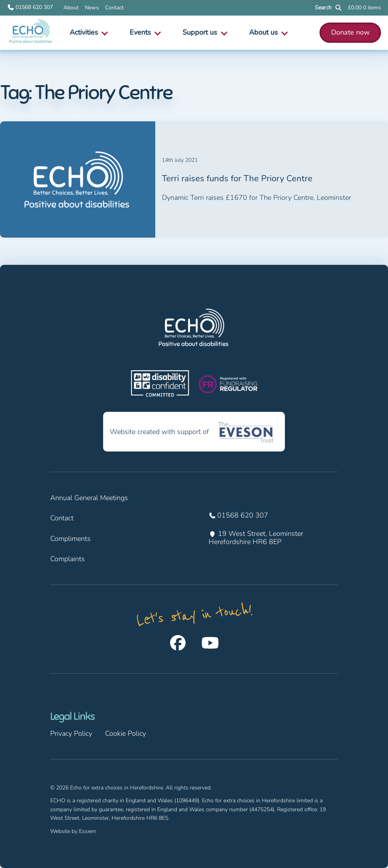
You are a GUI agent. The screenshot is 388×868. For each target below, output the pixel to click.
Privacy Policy (71, 733)
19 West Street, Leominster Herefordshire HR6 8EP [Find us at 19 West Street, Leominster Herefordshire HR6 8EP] (257, 538)
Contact (114, 8)
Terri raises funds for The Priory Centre (237, 179)
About (71, 8)
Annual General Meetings (89, 498)
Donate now (350, 32)
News (92, 8)
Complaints (68, 559)
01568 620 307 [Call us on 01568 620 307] (30, 7)
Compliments (70, 539)
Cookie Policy (126, 733)
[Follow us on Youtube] (210, 643)
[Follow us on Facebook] (178, 643)
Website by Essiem (73, 831)
